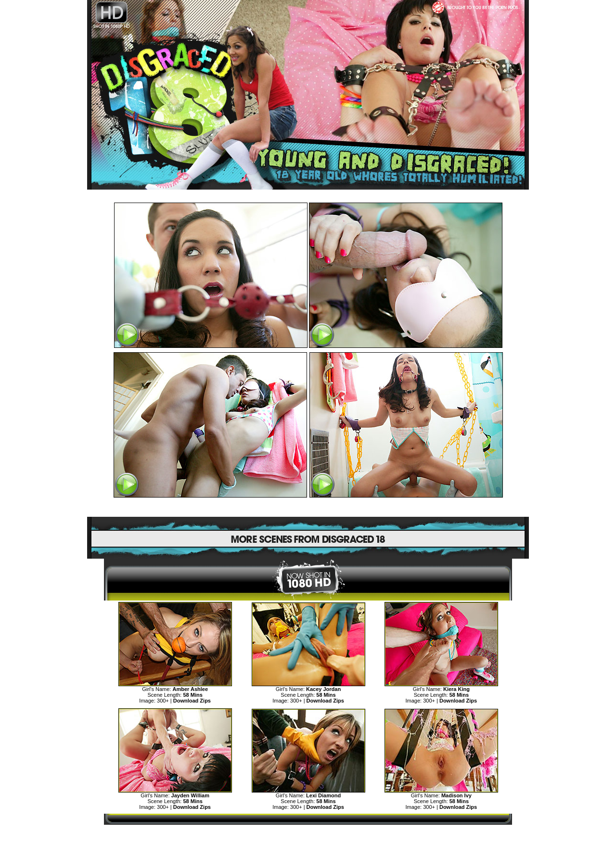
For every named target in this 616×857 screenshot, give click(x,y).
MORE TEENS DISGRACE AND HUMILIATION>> (308, 833)
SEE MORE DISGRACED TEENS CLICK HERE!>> (308, 508)
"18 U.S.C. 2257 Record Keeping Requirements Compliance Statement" (308, 850)
